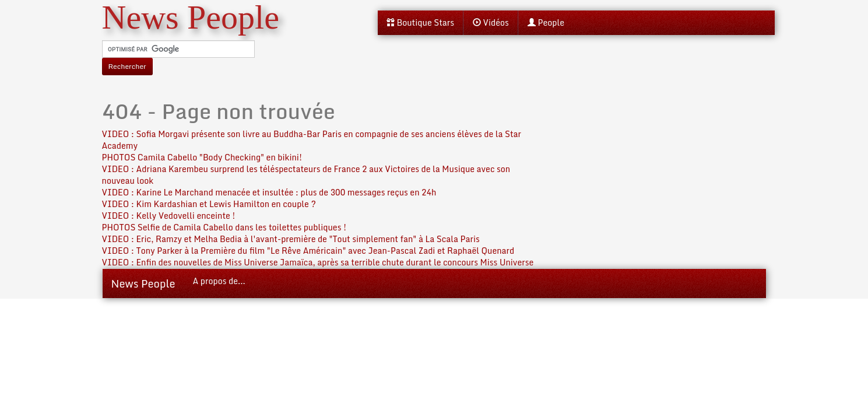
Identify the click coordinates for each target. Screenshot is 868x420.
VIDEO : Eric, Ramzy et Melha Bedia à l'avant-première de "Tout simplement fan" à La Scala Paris (291, 239)
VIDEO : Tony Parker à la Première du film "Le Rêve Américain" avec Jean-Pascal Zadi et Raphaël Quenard (308, 251)
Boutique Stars (420, 22)
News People (143, 283)
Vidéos (491, 22)
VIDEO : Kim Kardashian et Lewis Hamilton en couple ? (209, 204)
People (546, 22)
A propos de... (219, 281)
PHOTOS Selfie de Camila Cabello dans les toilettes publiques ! (224, 227)
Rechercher (127, 66)
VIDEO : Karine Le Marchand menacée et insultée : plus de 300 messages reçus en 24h (269, 192)
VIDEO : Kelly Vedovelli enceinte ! (169, 216)
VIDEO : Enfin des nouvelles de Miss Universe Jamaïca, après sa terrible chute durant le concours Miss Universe (318, 262)
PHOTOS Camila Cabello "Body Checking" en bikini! (202, 157)
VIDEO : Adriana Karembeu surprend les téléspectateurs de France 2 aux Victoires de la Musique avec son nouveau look (306, 175)
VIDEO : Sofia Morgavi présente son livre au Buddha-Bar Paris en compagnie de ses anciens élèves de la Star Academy (312, 140)
